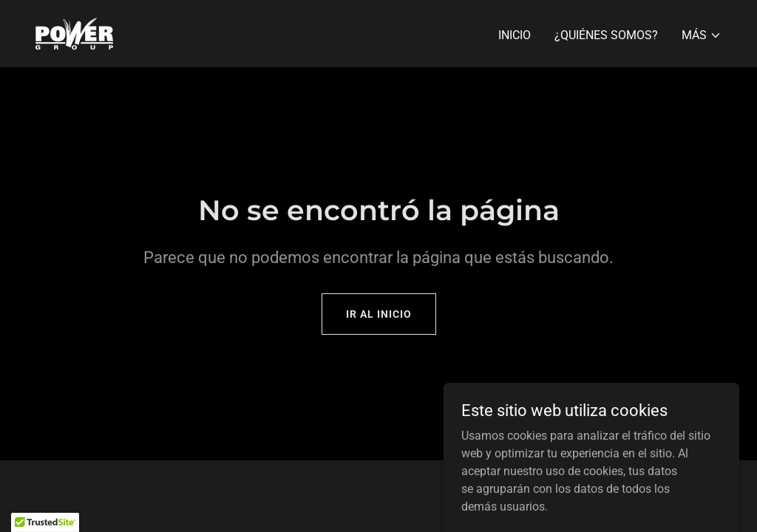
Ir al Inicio (379, 314)
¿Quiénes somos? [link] (606, 35)
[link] (74, 33)
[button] (702, 35)
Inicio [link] (515, 35)
